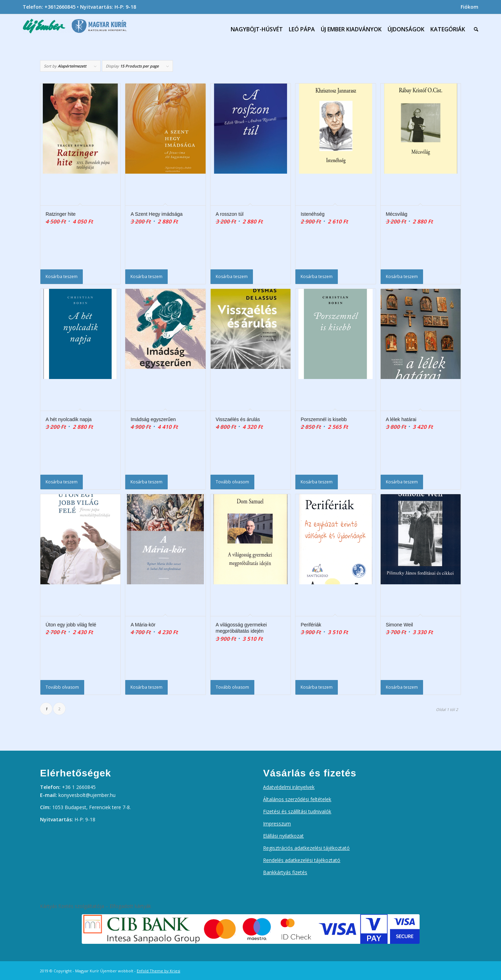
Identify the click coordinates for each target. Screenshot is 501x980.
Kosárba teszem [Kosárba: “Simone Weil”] (402, 687)
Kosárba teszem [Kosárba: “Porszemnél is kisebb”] (317, 482)
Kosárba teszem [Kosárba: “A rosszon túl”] (232, 276)
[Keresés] (475, 29)
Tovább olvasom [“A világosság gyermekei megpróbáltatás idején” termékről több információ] (232, 687)
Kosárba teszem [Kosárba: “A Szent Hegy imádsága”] (146, 276)
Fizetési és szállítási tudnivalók (297, 811)
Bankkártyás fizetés (285, 872)
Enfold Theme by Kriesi (158, 971)
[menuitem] (468, 7)
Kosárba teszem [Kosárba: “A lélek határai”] (402, 482)
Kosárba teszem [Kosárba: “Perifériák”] (317, 687)
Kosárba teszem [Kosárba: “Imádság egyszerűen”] (146, 482)
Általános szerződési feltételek (297, 799)
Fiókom (470, 7)
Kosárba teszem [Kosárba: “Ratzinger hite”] (62, 276)
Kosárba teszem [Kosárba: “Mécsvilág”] (402, 276)
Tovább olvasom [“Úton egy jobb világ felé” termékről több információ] (62, 687)
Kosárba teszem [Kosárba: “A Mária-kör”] (146, 687)
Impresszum (277, 824)
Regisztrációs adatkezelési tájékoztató (306, 848)
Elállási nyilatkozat (283, 836)
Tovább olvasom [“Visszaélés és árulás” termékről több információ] (232, 482)
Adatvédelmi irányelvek (289, 787)
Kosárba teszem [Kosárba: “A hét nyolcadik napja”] (62, 482)
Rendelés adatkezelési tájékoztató (302, 860)
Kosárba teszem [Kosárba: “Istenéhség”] (317, 276)
